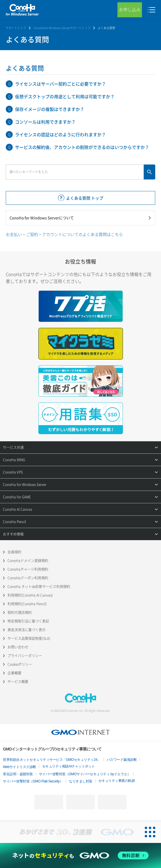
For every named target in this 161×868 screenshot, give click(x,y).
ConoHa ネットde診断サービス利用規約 (39, 587)
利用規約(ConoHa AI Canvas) (30, 595)
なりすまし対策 (81, 781)
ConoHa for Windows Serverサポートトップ (62, 28)
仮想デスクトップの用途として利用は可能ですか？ (65, 97)
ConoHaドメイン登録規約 (28, 561)
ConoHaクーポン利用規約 (28, 578)
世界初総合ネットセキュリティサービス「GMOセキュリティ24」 (52, 760)
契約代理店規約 (20, 612)
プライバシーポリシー (25, 656)
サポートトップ (16, 28)
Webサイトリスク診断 (19, 767)
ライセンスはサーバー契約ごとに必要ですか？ (60, 84)
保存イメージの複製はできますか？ (50, 109)
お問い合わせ (18, 647)
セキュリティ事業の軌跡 (117, 781)
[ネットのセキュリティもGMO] (80, 855)
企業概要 (14, 673)
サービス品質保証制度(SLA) (29, 638)
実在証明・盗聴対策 (18, 774)
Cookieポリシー (20, 664)
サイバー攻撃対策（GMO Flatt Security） (33, 781)
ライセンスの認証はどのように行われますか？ (60, 135)
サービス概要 (18, 682)
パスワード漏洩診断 (122, 760)
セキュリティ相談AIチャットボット (69, 766)
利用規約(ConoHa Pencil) (27, 604)
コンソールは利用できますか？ (45, 122)
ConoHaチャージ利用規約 (28, 569)
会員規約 (14, 552)
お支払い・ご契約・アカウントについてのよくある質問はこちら (64, 234)
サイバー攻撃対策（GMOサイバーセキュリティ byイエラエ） (85, 774)
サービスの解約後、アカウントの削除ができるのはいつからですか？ (82, 147)
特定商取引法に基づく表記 (28, 621)
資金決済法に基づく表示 (27, 630)
